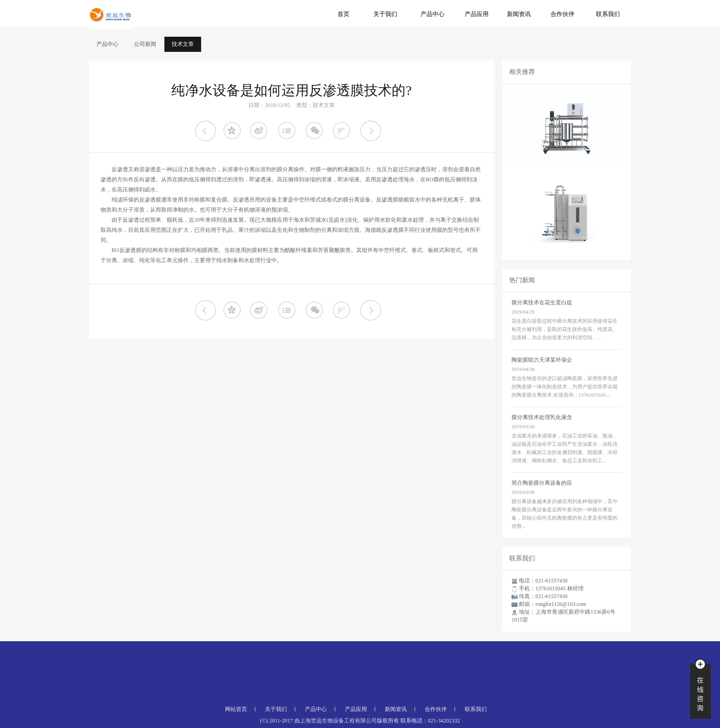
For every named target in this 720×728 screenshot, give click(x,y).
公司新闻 (145, 44)
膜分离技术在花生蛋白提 (542, 302)
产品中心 (433, 14)
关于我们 (385, 14)
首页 (343, 14)
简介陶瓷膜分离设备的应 (542, 483)
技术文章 (183, 44)
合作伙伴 (562, 14)
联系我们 (608, 14)
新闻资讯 (519, 14)
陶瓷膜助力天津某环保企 (542, 360)
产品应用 (477, 14)
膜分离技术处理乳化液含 (542, 417)
